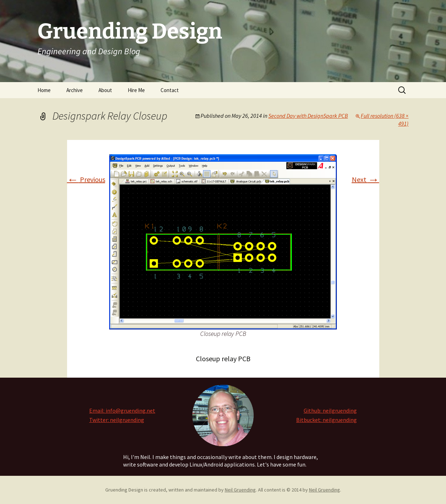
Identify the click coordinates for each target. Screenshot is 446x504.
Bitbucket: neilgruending (326, 420)
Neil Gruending (240, 490)
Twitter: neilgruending (117, 420)
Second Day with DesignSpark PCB (308, 116)
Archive (75, 90)
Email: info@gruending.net (122, 410)
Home (44, 90)
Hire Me (136, 90)
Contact (170, 90)
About (105, 90)
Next (366, 179)
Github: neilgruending (330, 410)
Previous (86, 179)
